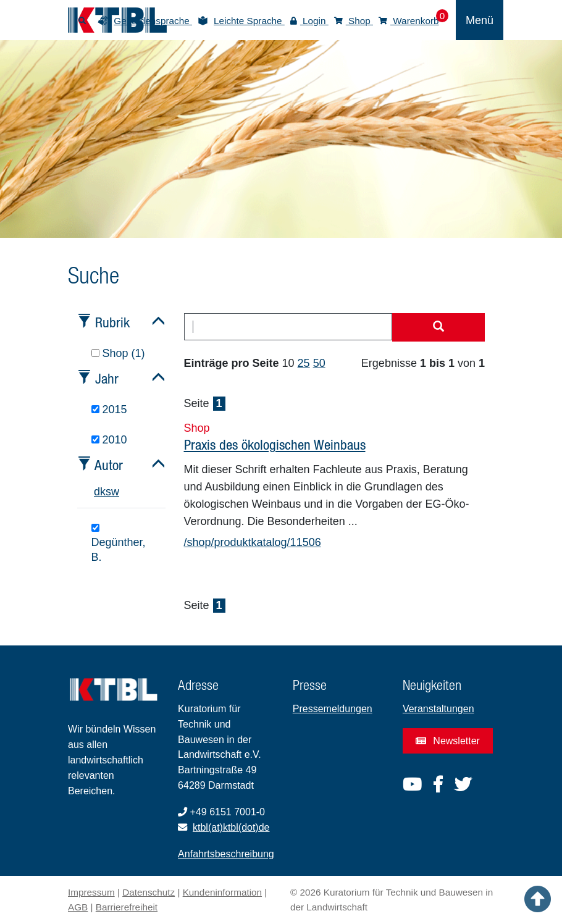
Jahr (107, 378)
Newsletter (448, 741)
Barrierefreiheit (127, 907)
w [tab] (115, 492)
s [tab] (108, 492)
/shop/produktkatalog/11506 (253, 542)
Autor (109, 465)
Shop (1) (118, 353)
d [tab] (97, 492)
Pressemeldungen (333, 709)
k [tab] (103, 492)
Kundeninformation (222, 892)
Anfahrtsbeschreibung (226, 854)
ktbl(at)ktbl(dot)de (231, 827)
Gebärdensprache (153, 21)
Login (309, 21)
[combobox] (288, 327)
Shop (354, 21)
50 (319, 363)
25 (304, 363)
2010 (109, 440)
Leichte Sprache (249, 21)
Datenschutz (149, 892)
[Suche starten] (438, 327)
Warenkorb (409, 21)
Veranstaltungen (438, 709)
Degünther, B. (119, 544)
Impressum (91, 892)
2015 (109, 409)
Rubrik (112, 322)
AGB (78, 907)
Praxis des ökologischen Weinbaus (275, 444)
